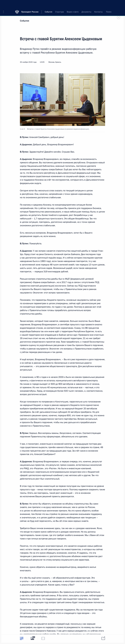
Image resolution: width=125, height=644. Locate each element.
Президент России (30, 4)
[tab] (22, 638)
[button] (4, 4)
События (24, 21)
